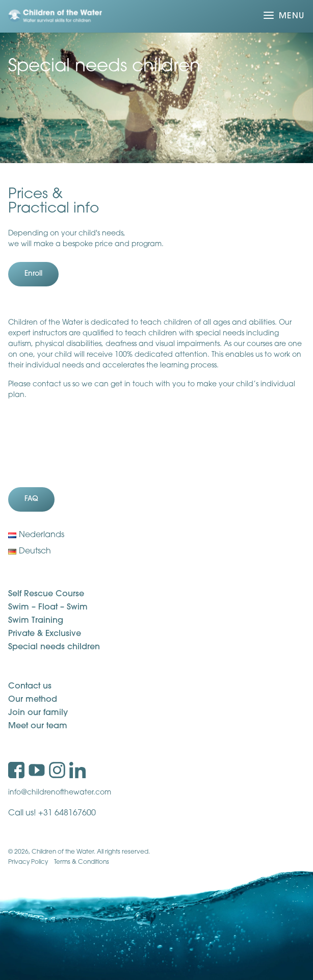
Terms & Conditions (82, 862)
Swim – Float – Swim (48, 607)
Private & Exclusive (45, 634)
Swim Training (36, 621)
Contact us (30, 686)
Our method (33, 700)
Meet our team (38, 726)
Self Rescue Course (46, 594)
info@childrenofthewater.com (60, 793)
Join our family (38, 713)
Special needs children (54, 647)
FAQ (31, 499)
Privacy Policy (28, 862)
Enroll (33, 274)
